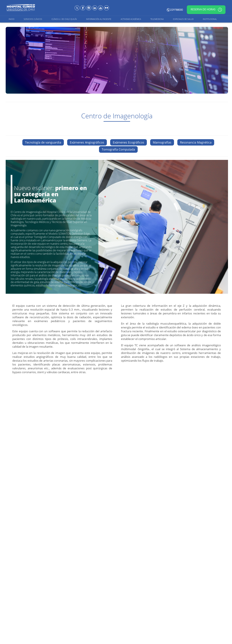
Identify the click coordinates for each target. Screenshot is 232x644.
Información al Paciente (99, 19)
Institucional (210, 19)
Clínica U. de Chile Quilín (64, 19)
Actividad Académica (131, 19)
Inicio (11, 19)
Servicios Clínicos (33, 19)
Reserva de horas (206, 10)
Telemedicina (157, 19)
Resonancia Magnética (196, 142)
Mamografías (162, 142)
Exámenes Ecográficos (128, 142)
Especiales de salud (183, 19)
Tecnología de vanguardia (43, 142)
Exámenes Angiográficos (87, 142)
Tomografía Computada (118, 149)
